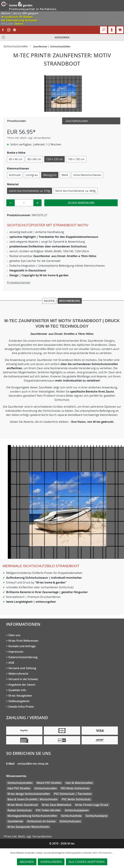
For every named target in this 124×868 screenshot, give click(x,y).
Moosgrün (50, 175)
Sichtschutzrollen (46, 788)
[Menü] (62, 37)
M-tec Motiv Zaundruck (23, 805)
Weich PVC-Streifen (49, 783)
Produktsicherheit (19, 282)
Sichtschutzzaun (70, 821)
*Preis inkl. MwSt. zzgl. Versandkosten (29, 138)
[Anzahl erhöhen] (38, 203)
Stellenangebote (19, 701)
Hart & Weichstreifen (79, 783)
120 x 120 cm (54, 159)
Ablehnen (27, 862)
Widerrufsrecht (18, 674)
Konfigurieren (51, 862)
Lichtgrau (32, 175)
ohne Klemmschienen (87, 175)
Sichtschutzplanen (77, 810)
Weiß (65, 175)
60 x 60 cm (16, 159)
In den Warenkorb (81, 203)
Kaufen (49, 301)
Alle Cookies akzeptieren (87, 862)
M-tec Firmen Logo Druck (92, 805)
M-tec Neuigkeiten (20, 696)
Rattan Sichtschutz (20, 810)
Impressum (16, 652)
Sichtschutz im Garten (41, 821)
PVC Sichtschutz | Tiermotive (73, 794)
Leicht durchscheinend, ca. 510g (30, 191)
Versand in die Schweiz (23, 679)
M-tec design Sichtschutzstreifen (29, 794)
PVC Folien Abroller (48, 810)
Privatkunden (17, 121)
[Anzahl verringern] (11, 203)
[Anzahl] (24, 203)
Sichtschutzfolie (71, 816)
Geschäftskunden (77, 121)
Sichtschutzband (96, 816)
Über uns (14, 635)
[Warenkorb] (120, 30)
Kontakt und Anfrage (22, 646)
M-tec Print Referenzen (23, 641)
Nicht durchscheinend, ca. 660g (75, 191)
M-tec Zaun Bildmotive (57, 805)
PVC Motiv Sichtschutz (76, 799)
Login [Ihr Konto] (112, 30)
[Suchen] (103, 30)
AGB (11, 663)
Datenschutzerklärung (23, 657)
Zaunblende (15, 821)
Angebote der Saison (22, 685)
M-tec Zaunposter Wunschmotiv (28, 827)
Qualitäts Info (17, 690)
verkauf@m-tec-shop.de (33, 764)
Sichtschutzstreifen (20, 783)
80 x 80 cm (34, 159)
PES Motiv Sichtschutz (75, 788)
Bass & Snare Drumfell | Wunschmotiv (33, 799)
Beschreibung (70, 301)
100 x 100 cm (76, 159)
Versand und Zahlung (22, 668)
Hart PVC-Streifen (19, 788)
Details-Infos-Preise (21, 707)
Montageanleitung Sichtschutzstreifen (32, 816)
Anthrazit (15, 175)
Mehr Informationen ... (103, 853)
